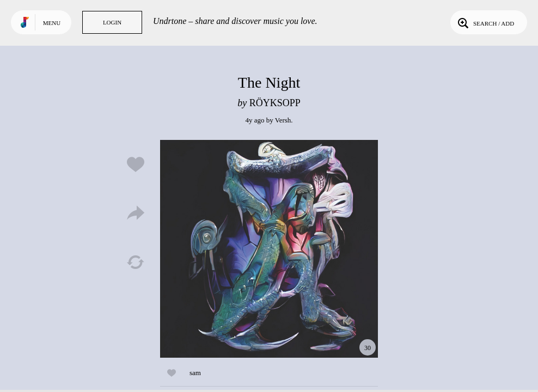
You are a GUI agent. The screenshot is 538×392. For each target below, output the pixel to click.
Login (112, 22)
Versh (283, 120)
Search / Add (485, 22)
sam (195, 373)
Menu (52, 23)
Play (269, 249)
